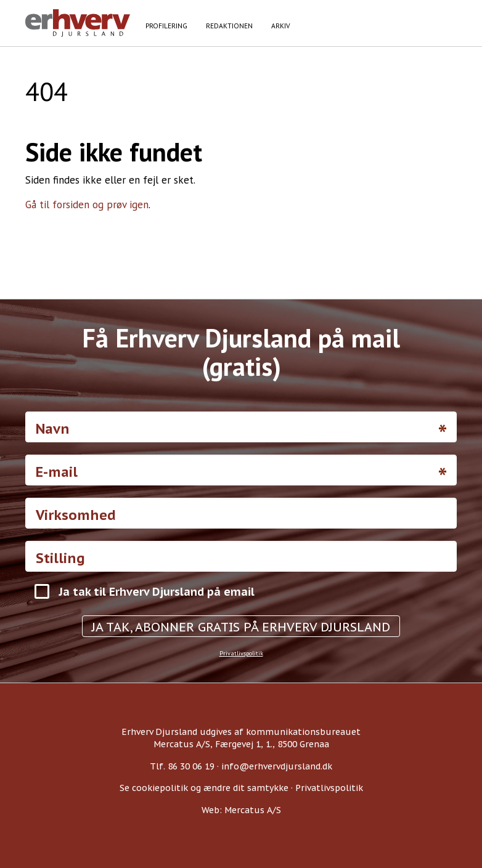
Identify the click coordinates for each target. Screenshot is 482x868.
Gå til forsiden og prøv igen (87, 205)
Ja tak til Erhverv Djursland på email (157, 592)
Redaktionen (229, 26)
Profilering (166, 26)
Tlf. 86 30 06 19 (182, 766)
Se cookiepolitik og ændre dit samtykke (204, 788)
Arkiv (281, 26)
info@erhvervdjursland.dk (277, 766)
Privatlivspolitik (241, 653)
